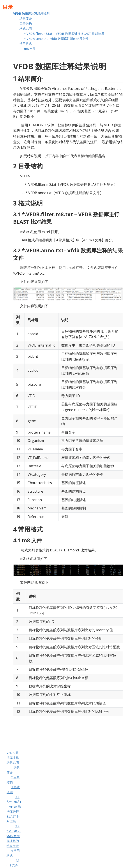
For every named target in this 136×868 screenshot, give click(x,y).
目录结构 (26, 24)
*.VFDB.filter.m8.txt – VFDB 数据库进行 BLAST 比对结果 (65, 34)
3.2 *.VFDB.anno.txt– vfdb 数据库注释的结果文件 (19, 836)
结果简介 (26, 18)
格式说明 (26, 29)
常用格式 (26, 44)
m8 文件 (30, 49)
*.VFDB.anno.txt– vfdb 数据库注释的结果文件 (57, 39)
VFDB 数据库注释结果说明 (32, 13)
